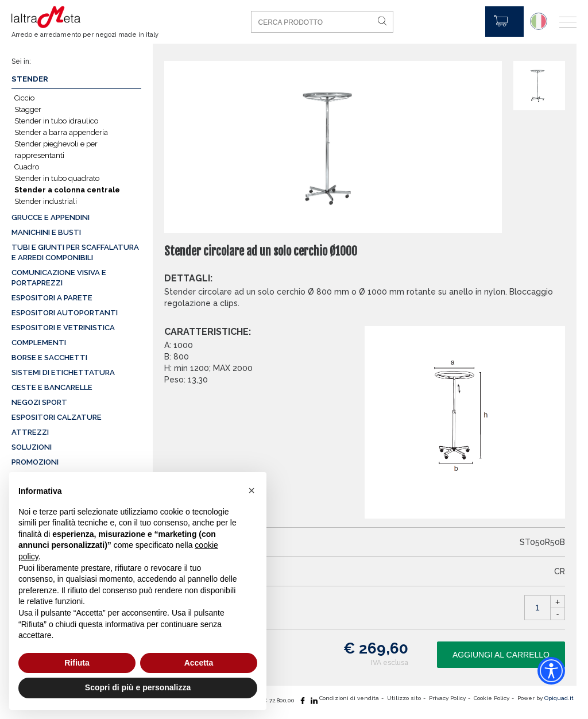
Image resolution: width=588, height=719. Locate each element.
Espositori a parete (52, 298)
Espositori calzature (57, 417)
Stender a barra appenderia (61, 132)
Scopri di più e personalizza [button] (138, 687)
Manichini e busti (46, 232)
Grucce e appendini (51, 217)
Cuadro (27, 167)
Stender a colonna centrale (67, 190)
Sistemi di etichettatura (63, 372)
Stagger (28, 109)
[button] (252, 490)
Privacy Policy (447, 698)
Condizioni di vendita (349, 698)
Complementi (39, 343)
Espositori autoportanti (65, 313)
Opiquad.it (559, 698)
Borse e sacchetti (49, 357)
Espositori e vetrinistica (63, 328)
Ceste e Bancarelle (52, 387)
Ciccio (24, 98)
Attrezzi (30, 432)
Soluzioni (32, 447)
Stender (30, 79)
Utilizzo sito (404, 698)
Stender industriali (46, 201)
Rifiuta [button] (77, 663)
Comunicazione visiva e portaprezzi (59, 278)
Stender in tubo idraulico (56, 121)
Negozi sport (39, 402)
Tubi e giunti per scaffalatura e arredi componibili (75, 252)
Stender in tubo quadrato (57, 178)
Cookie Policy (492, 698)
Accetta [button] (199, 663)
